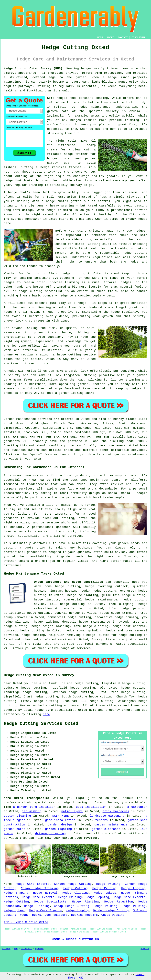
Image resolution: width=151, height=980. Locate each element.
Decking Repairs (85, 915)
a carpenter (137, 807)
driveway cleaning (50, 833)
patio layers (72, 811)
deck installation (91, 807)
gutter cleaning (17, 816)
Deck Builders (56, 915)
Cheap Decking (113, 915)
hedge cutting (50, 706)
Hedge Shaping (16, 893)
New (16, 949)
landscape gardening (107, 816)
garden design (60, 825)
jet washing (32, 811)
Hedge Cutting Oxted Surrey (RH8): (34, 69)
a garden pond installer (34, 807)
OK (81, 978)
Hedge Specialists (50, 902)
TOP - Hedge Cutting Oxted (26, 922)
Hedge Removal (45, 893)
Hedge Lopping (133, 888)
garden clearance (106, 829)
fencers (101, 820)
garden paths (14, 829)
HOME (100, 38)
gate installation (60, 820)
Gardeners (26, 949)
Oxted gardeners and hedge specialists (69, 582)
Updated (39, 949)
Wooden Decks (30, 915)
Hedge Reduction (119, 902)
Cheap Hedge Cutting (72, 906)
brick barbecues (116, 811)
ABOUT (110, 38)
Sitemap (6, 949)
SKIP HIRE (60, 816)
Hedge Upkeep (105, 893)
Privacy (145, 949)
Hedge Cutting (75, 888)
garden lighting (59, 829)
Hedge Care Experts (32, 884)
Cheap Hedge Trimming (40, 888)
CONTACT (123, 38)
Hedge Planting (85, 902)
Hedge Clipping (75, 893)
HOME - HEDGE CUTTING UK (76, 939)
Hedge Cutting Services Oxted (41, 724)
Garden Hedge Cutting (73, 884)
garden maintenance (111, 825)
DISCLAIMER (139, 38)
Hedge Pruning (108, 884)
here (46, 714)
